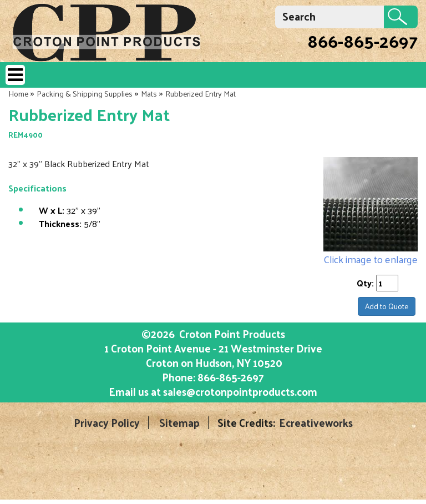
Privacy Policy (107, 423)
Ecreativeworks (316, 423)
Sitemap (179, 423)
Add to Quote (387, 306)
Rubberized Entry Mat (201, 94)
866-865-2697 (362, 41)
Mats (149, 94)
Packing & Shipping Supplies (85, 94)
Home (18, 94)
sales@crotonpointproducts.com (240, 391)
